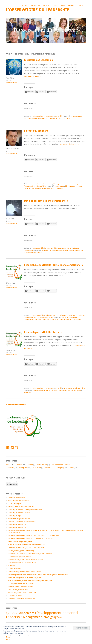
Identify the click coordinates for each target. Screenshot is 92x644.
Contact (81, 6)
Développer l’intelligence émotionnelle (46, 201)
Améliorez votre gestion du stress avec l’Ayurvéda (25, 578)
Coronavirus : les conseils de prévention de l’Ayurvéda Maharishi (30, 554)
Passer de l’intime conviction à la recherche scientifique (26, 545)
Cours (55, 6)
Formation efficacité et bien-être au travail (22, 563)
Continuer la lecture (34, 76)
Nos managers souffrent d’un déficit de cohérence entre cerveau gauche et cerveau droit (38, 575)
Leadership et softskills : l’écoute (43, 332)
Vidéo (60, 118)
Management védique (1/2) (17, 528)
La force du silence (14, 569)
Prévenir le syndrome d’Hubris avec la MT (22, 593)
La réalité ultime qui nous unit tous (19, 557)
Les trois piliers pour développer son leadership (24, 572)
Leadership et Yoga (14, 516)
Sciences (36, 317)
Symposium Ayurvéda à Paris (18, 590)
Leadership (59, 116)
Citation (40, 184)
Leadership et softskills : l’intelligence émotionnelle (54, 265)
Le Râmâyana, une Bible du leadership (21, 584)
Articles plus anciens (16, 404)
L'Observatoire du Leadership (38, 10)
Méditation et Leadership (39, 60)
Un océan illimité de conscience (18, 501)
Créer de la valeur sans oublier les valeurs (22, 522)
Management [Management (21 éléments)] (32, 617)
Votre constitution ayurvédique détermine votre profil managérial (30, 581)
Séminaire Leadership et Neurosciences (21, 599)
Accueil (25, 6)
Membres (71, 6)
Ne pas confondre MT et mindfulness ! (21, 587)
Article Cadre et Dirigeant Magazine (20, 542)
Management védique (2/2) (17, 525)
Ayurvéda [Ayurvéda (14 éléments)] (11, 613)
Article (35, 116)
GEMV (63, 6)
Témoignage (53, 118)
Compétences (48, 184)
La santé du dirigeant (36, 131)
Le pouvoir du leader (15, 596)
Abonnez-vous (12, 484)
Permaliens (67, 118)
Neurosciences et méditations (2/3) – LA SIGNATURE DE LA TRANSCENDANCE (34, 536)
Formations (35, 6)
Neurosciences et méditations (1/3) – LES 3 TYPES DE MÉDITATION (30, 539)
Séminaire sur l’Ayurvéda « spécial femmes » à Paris (25, 560)
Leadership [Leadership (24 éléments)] (14, 617)
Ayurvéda (40, 248)
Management (44, 118)
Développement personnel (46, 116)
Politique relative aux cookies (13, 633)
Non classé (37, 468)
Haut (8, 639)
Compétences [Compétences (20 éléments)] (27, 613)
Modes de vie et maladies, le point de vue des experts (26, 548)
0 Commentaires (11, 83)
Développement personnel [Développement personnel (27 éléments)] (57, 613)
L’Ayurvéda (11, 566)
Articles (46, 6)
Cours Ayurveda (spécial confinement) (21, 551)
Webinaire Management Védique (19, 519)
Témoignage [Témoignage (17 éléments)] (50, 617)
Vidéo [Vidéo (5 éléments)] (60, 618)
